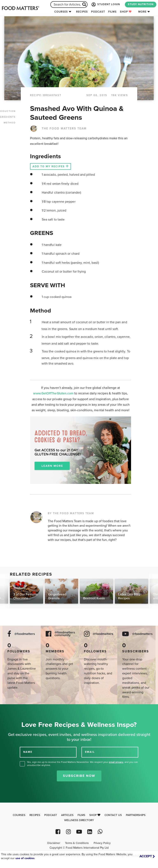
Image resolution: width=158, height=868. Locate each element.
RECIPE (36, 95)
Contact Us (113, 815)
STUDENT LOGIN (105, 5)
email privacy (116, 762)
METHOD (10, 123)
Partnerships (136, 815)
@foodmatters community (65, 634)
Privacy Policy (102, 843)
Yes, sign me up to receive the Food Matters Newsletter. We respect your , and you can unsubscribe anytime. (82, 764)
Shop (126, 12)
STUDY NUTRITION (141, 4)
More (142, 12)
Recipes (82, 12)
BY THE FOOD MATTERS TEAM (71, 513)
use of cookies (25, 858)
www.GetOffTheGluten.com (54, 393)
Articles (67, 815)
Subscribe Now (79, 776)
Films (112, 12)
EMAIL (90, 752)
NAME (28, 752)
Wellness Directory (79, 820)
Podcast (98, 12)
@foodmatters (25, 634)
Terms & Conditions (77, 843)
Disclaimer (54, 843)
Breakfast (52, 95)
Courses (61, 12)
